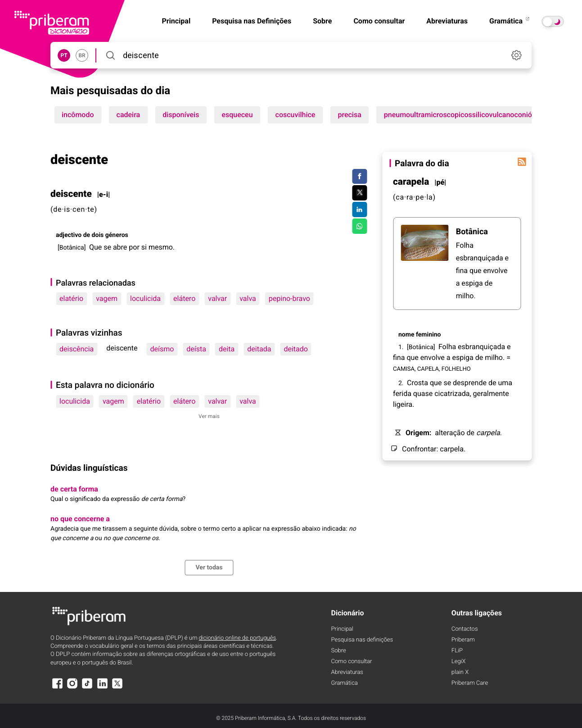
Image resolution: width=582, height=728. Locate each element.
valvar (217, 298)
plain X (460, 672)
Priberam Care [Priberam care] (470, 683)
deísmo (162, 349)
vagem (107, 298)
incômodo (78, 115)
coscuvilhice (296, 115)
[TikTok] (87, 688)
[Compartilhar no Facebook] (359, 177)
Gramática (510, 21)
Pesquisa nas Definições (252, 21)
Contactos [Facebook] (465, 629)
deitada (259, 349)
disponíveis (181, 115)
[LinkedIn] (102, 688)
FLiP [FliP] (457, 651)
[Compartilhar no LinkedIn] (359, 209)
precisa (349, 115)
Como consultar (379, 21)
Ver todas (209, 568)
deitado (296, 349)
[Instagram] (72, 688)
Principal (342, 629)
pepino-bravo (289, 298)
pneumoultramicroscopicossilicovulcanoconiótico (464, 115)
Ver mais (209, 416)
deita (227, 349)
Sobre (322, 21)
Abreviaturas (447, 21)
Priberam (463, 640)
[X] (117, 688)
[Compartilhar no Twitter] (359, 193)
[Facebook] (57, 688)
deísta (196, 349)
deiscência (77, 349)
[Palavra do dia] (522, 162)
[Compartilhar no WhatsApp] (359, 226)
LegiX (459, 662)
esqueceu (237, 115)
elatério (71, 298)
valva (248, 298)
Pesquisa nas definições (362, 640)
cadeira (129, 115)
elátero (184, 298)
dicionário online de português (237, 638)
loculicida (145, 298)
